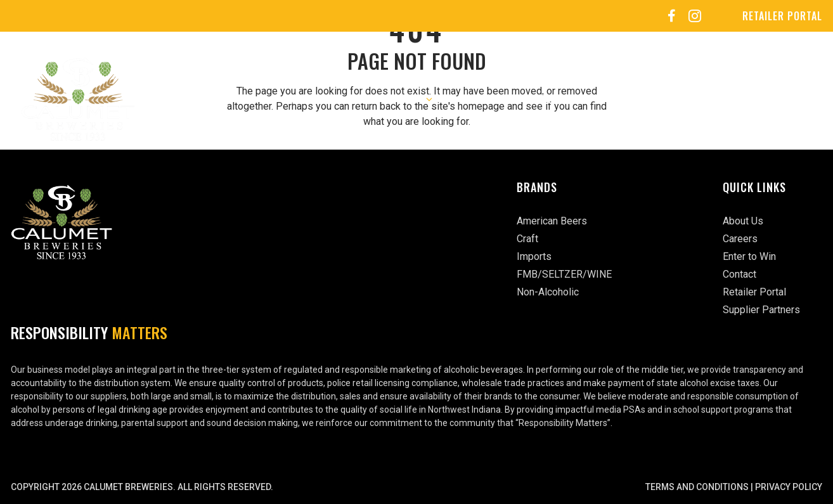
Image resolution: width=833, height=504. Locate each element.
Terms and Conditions (697, 487)
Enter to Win (694, 99)
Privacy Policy (789, 487)
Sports (614, 99)
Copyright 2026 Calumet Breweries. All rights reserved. (142, 487)
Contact (777, 99)
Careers (484, 99)
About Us (307, 99)
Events (550, 99)
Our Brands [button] (404, 99)
